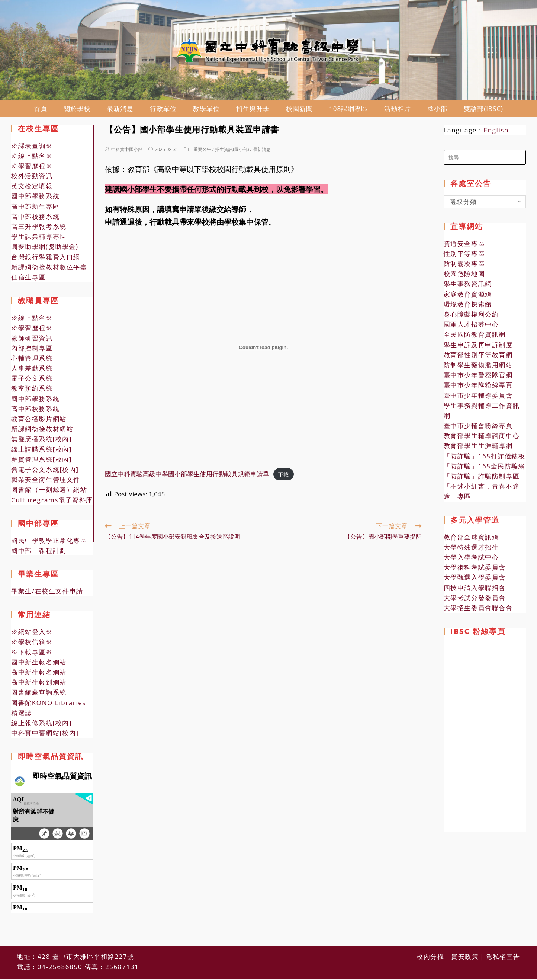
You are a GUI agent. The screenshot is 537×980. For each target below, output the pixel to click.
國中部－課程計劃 (39, 552)
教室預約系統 (32, 390)
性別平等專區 (464, 255)
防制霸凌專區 (464, 265)
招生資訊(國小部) (232, 151)
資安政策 (465, 940)
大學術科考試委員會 (475, 569)
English (496, 132)
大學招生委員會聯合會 (478, 609)
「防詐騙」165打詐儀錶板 (485, 457)
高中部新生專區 (35, 208)
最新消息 (262, 151)
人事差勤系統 (32, 370)
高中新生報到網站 (39, 684)
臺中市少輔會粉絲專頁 (478, 427)
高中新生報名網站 (39, 674)
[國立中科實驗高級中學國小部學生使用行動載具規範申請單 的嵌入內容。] (263, 349)
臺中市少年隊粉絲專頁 (478, 386)
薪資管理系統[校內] (41, 461)
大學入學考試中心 (471, 559)
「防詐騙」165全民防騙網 (485, 467)
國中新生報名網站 (39, 664)
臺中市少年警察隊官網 (478, 376)
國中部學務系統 (35, 198)
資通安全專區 (464, 245)
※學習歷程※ (32, 167)
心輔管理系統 (32, 360)
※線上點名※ (32, 157)
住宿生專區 (28, 278)
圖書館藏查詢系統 (39, 694)
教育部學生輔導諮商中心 (482, 437)
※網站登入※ (32, 633)
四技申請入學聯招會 (475, 589)
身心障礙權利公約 (471, 316)
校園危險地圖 (464, 275)
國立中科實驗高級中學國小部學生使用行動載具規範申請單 (187, 475)
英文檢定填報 (32, 187)
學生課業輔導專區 (39, 238)
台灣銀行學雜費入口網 (46, 258)
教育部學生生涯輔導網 (478, 447)
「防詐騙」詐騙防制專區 (482, 478)
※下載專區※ (32, 654)
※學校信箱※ (32, 643)
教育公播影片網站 (39, 420)
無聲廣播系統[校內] (41, 440)
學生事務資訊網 (468, 286)
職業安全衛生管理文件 (46, 481)
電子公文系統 (32, 380)
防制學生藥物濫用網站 (478, 366)
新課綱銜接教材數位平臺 (49, 268)
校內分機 (430, 940)
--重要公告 (201, 151)
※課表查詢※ (32, 147)
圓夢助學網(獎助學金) (45, 248)
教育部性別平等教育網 (478, 356)
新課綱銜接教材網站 (42, 430)
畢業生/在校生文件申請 (47, 593)
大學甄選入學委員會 (475, 579)
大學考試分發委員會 (475, 599)
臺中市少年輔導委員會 (478, 397)
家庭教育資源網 (468, 296)
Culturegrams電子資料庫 (52, 501)
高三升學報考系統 (39, 228)
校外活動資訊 (32, 177)
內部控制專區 (32, 350)
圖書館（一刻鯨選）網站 (49, 491)
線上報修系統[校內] (41, 724)
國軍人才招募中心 (471, 326)
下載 (283, 476)
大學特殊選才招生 (471, 549)
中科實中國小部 (127, 151)
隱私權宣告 (503, 940)
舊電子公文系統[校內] (45, 471)
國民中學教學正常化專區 (49, 542)
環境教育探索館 (468, 306)
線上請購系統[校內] (41, 451)
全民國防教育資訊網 (475, 336)
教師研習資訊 (32, 340)
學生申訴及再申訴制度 (478, 346)
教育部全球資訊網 (471, 539)
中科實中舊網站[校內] (45, 734)
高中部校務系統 (35, 218)
